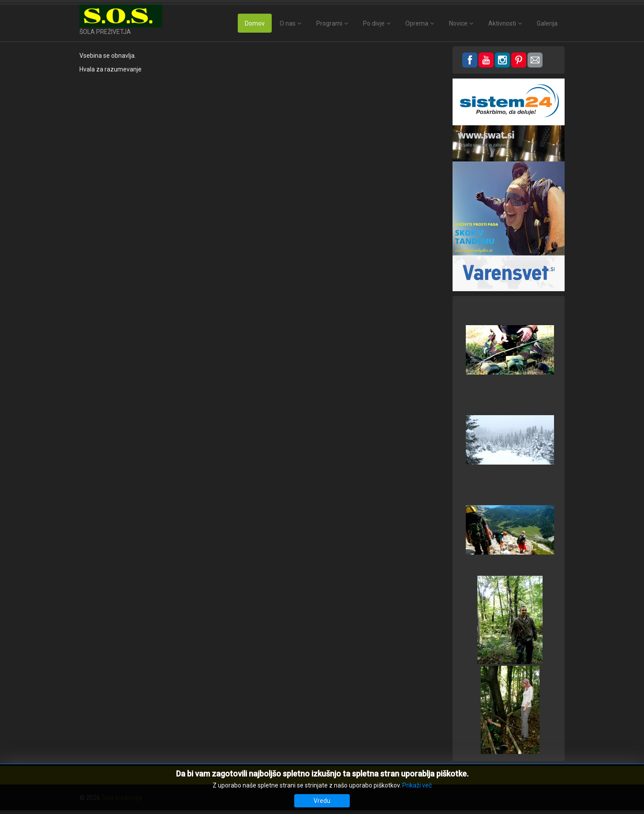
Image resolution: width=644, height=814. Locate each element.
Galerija (547, 23)
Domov (255, 23)
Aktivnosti (502, 23)
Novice (458, 23)
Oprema (417, 23)
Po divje (374, 23)
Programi (329, 23)
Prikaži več (417, 785)
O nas (288, 23)
